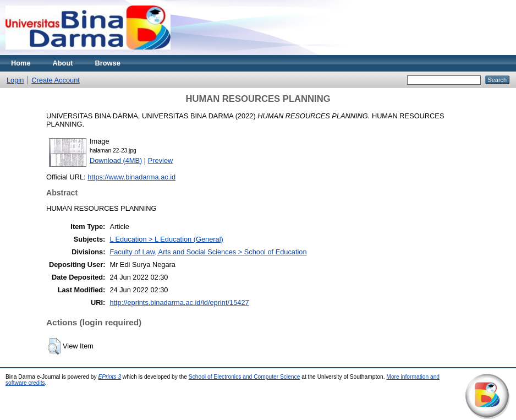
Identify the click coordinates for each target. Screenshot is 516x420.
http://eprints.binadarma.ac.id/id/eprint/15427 (179, 302)
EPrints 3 (109, 377)
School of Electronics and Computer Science (245, 377)
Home (21, 63)
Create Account (56, 80)
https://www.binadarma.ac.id (131, 177)
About (63, 63)
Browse (108, 63)
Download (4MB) (116, 160)
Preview (161, 160)
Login (15, 80)
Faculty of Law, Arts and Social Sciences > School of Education (208, 252)
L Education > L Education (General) (166, 239)
